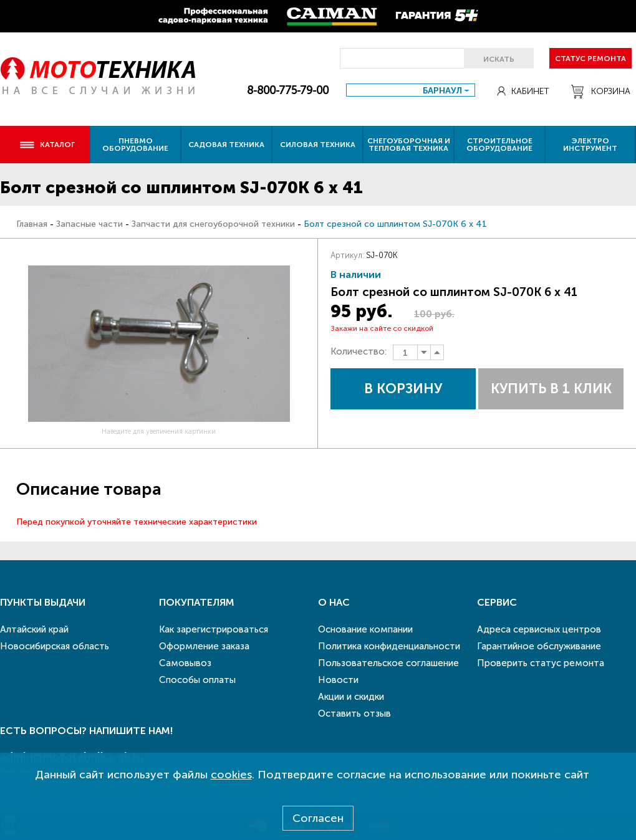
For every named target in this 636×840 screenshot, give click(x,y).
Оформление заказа (204, 646)
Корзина (601, 92)
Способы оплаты (197, 680)
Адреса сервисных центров (539, 629)
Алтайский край (34, 629)
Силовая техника (318, 145)
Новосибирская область (55, 646)
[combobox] (411, 90)
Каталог (47, 145)
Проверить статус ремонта (541, 663)
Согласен (318, 818)
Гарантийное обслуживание (539, 646)
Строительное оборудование (499, 145)
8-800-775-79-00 (288, 90)
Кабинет (523, 91)
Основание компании (365, 629)
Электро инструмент (590, 145)
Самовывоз (185, 663)
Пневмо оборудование (135, 145)
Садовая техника (226, 145)
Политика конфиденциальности (389, 646)
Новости (338, 680)
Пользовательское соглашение (388, 663)
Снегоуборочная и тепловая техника (409, 145)
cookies (231, 775)
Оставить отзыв (354, 714)
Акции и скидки (351, 697)
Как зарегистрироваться (214, 629)
